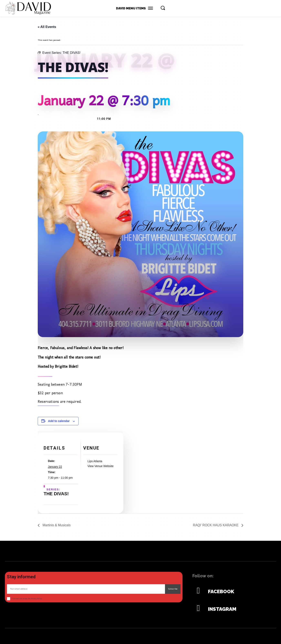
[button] (163, 8)
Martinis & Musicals (56, 525)
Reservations (48, 404)
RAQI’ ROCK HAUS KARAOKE (216, 525)
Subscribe (173, 589)
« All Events (47, 27)
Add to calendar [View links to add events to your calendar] (59, 421)
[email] (86, 589)
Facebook (221, 592)
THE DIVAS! (56, 495)
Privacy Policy (36, 599)
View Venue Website (101, 467)
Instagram (222, 609)
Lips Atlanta (95, 462)
